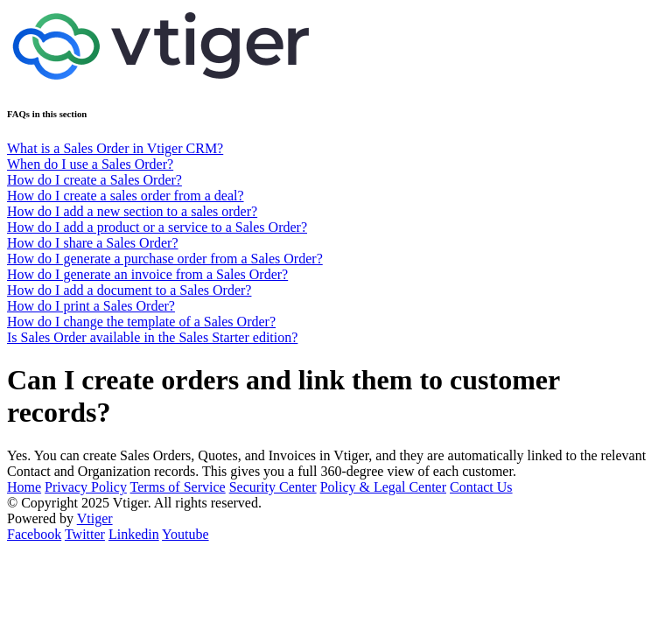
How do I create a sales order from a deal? (126, 196)
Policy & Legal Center (383, 487)
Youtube (185, 534)
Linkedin (134, 534)
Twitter (85, 534)
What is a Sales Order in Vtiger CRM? (115, 148)
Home (24, 487)
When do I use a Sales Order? (90, 164)
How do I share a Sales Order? (92, 243)
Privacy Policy (86, 487)
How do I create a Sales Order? (94, 180)
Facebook (34, 534)
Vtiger (95, 518)
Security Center (273, 487)
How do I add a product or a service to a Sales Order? (157, 227)
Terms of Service (178, 487)
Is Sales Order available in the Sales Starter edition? (152, 337)
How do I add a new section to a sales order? (132, 211)
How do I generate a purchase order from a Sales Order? (165, 259)
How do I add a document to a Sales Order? (129, 290)
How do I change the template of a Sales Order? (141, 322)
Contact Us (481, 487)
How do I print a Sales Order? (91, 306)
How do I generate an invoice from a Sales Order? (147, 274)
